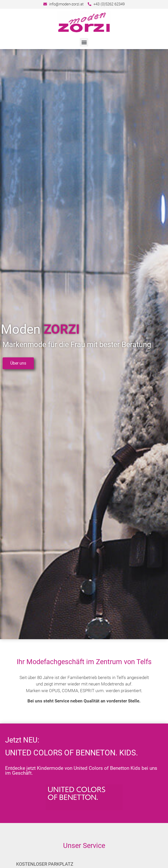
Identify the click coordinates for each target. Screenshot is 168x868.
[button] (84, 42)
